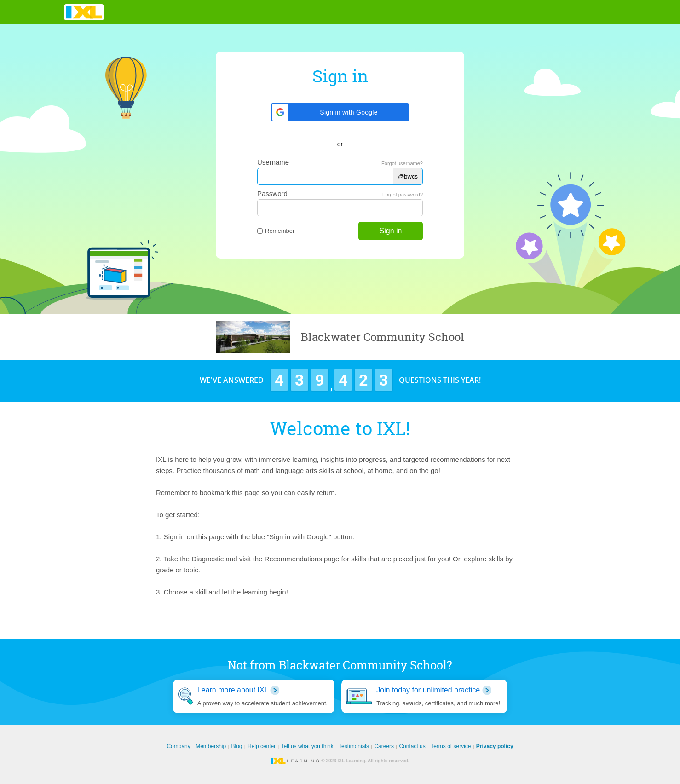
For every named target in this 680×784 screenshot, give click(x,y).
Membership (211, 746)
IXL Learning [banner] (84, 12)
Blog (237, 746)
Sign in (391, 231)
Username (273, 162)
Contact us (412, 746)
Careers (384, 746)
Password (272, 193)
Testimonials (354, 746)
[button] (340, 112)
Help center (262, 746)
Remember (276, 231)
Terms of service (451, 746)
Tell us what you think (307, 746)
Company (178, 746)
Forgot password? (403, 195)
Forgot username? (402, 163)
